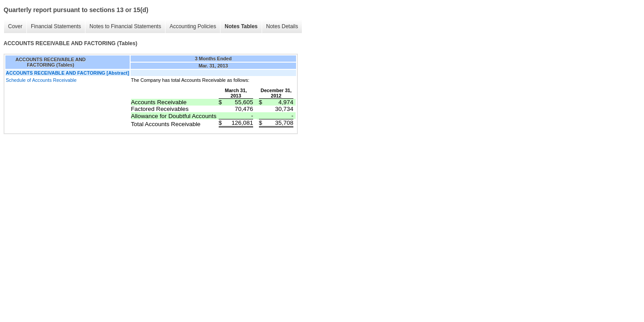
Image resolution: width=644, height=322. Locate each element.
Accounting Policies (193, 26)
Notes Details (282, 26)
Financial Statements (56, 26)
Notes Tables (241, 26)
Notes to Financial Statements (125, 26)
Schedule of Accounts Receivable (41, 80)
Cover (15, 26)
